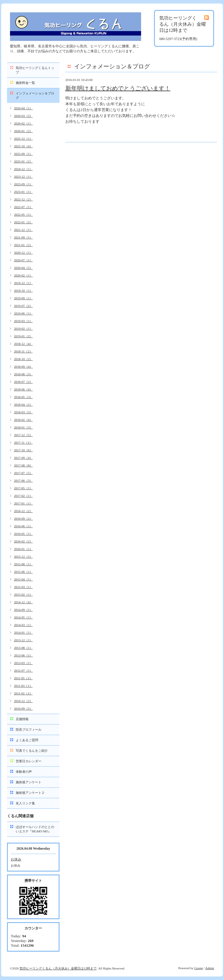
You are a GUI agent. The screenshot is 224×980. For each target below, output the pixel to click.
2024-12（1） (23, 169)
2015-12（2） (23, 556)
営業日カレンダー (29, 761)
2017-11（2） (23, 443)
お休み (16, 859)
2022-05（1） (23, 215)
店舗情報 (22, 719)
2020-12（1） (23, 253)
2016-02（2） (23, 541)
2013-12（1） (23, 640)
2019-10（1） (23, 291)
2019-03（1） (23, 321)
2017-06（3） (23, 481)
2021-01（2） (23, 245)
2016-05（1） (23, 534)
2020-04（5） (23, 268)
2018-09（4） (23, 367)
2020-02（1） (23, 275)
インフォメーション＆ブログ (35, 95)
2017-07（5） (23, 473)
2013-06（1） (23, 655)
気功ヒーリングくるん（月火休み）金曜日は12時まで (58, 968)
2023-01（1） (23, 192)
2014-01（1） (23, 632)
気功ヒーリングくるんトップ (35, 70)
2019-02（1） (23, 329)
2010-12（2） (23, 701)
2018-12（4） (23, 344)
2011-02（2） (23, 693)
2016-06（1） (23, 526)
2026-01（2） (23, 131)
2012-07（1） (23, 670)
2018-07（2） (23, 382)
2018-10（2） (23, 359)
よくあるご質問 (27, 740)
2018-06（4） (23, 389)
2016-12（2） (23, 511)
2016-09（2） (23, 518)
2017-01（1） (23, 503)
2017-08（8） (23, 465)
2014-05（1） (23, 617)
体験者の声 (24, 772)
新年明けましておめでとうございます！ (118, 88)
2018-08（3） (23, 374)
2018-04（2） (23, 405)
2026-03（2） (23, 116)
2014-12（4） (23, 602)
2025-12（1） (23, 139)
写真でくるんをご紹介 (32, 751)
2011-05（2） (23, 678)
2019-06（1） (23, 313)
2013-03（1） (23, 663)
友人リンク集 (25, 803)
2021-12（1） (23, 230)
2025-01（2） (23, 161)
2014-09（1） (23, 610)
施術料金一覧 (25, 83)
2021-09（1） (23, 237)
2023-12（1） (23, 177)
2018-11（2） (23, 351)
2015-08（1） (23, 564)
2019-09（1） (23, 298)
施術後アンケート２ (30, 793)
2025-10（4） (23, 146)
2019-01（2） (23, 336)
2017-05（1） (23, 488)
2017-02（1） (23, 496)
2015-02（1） (23, 594)
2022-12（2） (23, 199)
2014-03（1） (23, 625)
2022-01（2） (23, 222)
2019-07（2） (23, 306)
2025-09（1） (23, 154)
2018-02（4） (23, 420)
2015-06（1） (23, 572)
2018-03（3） (23, 412)
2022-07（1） (23, 207)
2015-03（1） (23, 587)
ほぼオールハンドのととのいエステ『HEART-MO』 (35, 829)
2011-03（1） (23, 686)
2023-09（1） (23, 184)
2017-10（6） (23, 450)
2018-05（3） (23, 397)
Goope (198, 968)
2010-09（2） (23, 708)
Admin (210, 968)
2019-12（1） (23, 283)
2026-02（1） (23, 123)
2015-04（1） (23, 579)
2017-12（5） (23, 435)
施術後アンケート (29, 782)
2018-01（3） (23, 427)
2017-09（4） (23, 458)
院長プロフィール (29, 730)
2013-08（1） (23, 648)
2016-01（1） (23, 549)
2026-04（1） (23, 108)
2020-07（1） (23, 260)
